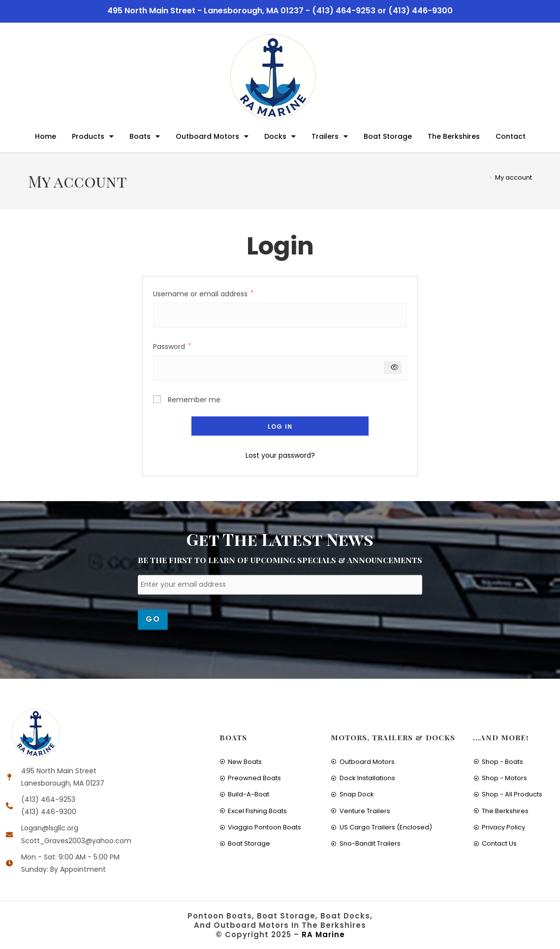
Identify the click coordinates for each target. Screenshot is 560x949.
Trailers (330, 136)
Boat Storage (388, 136)
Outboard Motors (212, 136)
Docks (280, 136)
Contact (511, 136)
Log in (280, 427)
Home (46, 136)
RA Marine (323, 934)
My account (513, 177)
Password (172, 346)
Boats (145, 136)
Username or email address (203, 293)
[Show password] (393, 367)
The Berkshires (454, 136)
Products (93, 136)
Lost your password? (280, 455)
